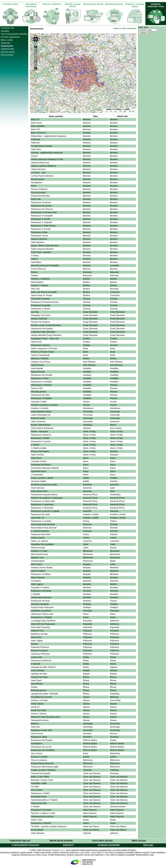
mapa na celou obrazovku (125, 28)
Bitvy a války (7, 40)
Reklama (148, 845)
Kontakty (68, 845)
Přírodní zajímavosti (10, 37)
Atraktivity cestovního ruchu (156, 5)
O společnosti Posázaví (25, 845)
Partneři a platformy (52, 4)
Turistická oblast (10, 4)
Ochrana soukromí (109, 845)
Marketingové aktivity (93, 4)
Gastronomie (7, 46)
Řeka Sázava (139, 841)
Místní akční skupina (61, 841)
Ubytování (6, 43)
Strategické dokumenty (31, 5)
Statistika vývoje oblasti (73, 5)
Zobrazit (143, 33)
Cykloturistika (7, 49)
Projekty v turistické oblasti (135, 5)
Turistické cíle (7, 28)
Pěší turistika (7, 55)
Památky (5, 31)
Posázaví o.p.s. (58, 850)
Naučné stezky (8, 52)
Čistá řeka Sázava (102, 841)
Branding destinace (114, 4)
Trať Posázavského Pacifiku (14, 34)
